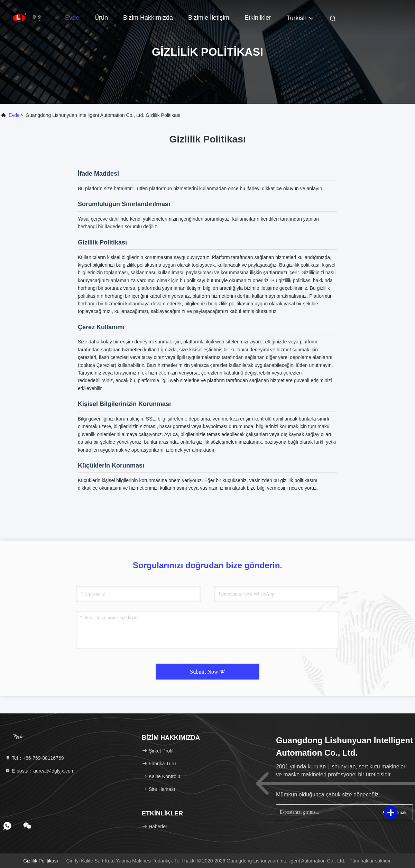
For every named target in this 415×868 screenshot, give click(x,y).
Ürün (101, 18)
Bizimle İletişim (209, 18)
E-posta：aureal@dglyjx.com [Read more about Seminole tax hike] (40, 771)
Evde (72, 18)
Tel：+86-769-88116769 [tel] (34, 758)
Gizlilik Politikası (40, 861)
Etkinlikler (258, 18)
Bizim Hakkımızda (148, 18)
